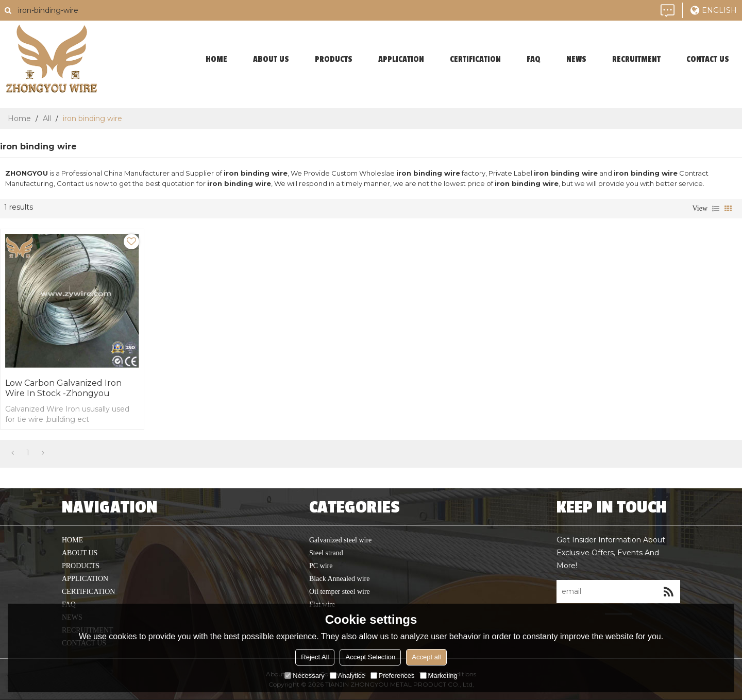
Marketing (439, 676)
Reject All (315, 657)
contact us (708, 59)
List (716, 209)
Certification (475, 59)
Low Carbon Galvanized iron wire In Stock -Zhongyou (63, 388)
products (334, 59)
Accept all (426, 657)
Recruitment (636, 59)
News (576, 59)
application (401, 59)
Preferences (393, 676)
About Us (271, 59)
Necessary (304, 676)
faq (534, 59)
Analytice (348, 676)
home (216, 59)
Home (19, 118)
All (47, 118)
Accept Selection (370, 657)
